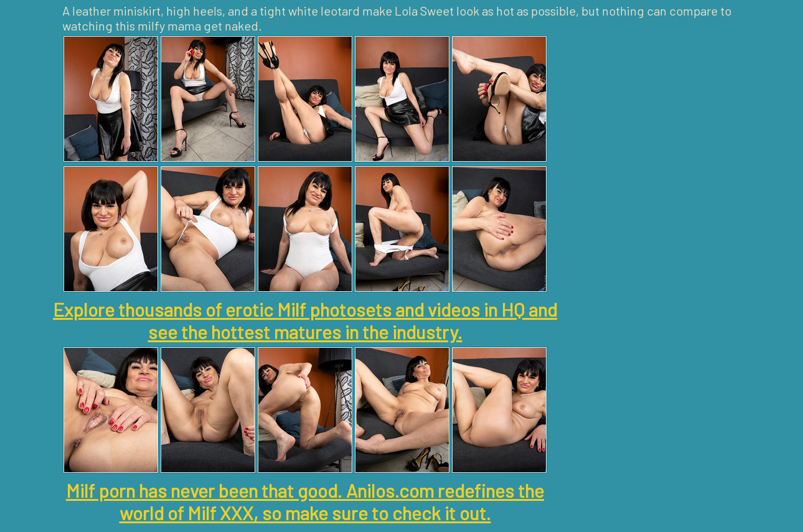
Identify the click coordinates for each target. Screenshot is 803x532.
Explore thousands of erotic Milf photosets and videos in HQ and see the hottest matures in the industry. (305, 320)
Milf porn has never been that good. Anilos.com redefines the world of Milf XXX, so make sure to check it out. (305, 502)
